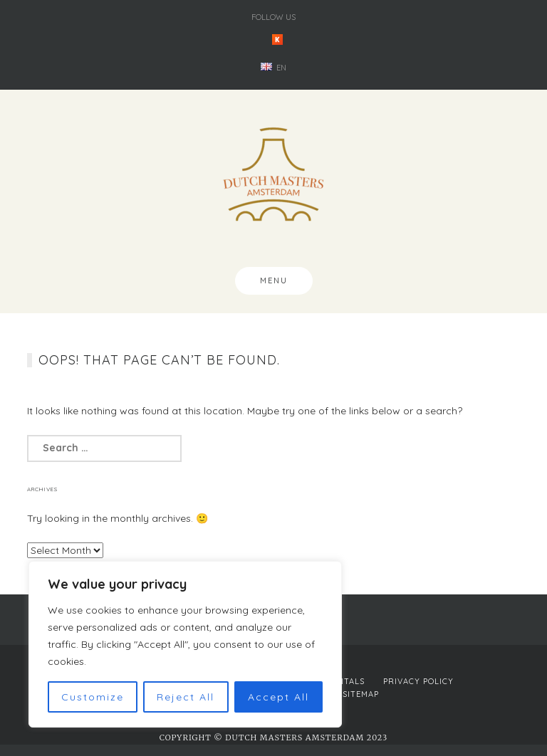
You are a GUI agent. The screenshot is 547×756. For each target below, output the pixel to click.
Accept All (278, 697)
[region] (185, 644)
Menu (274, 280)
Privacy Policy (418, 681)
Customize (93, 697)
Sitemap (361, 694)
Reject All (186, 697)
